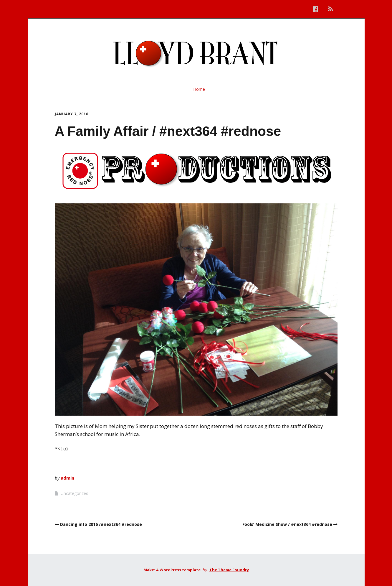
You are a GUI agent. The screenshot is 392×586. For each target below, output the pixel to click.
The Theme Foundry (229, 570)
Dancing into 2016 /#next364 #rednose (101, 524)
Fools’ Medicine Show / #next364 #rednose (287, 524)
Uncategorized (75, 493)
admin (67, 478)
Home (199, 89)
